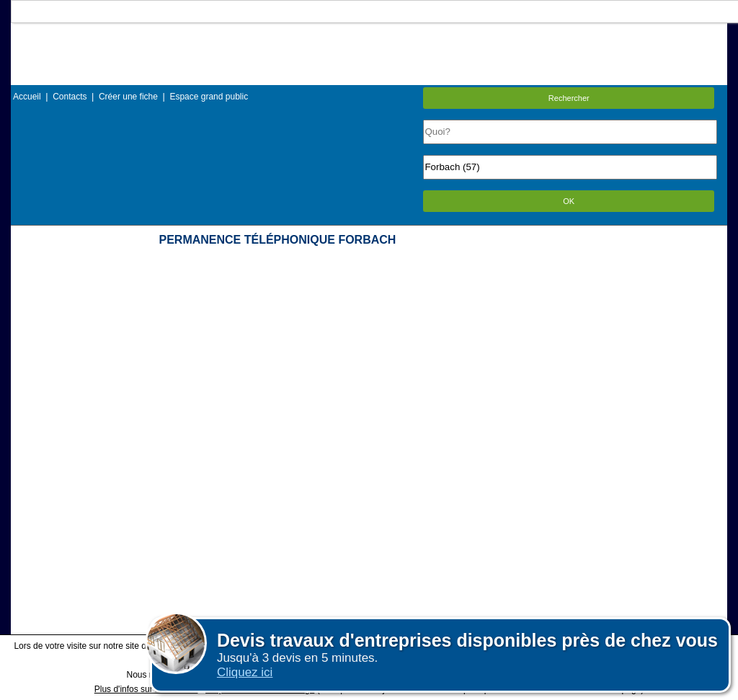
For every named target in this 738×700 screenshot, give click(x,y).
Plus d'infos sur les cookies (146, 689)
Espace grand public (209, 97)
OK (569, 201)
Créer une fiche (128, 97)
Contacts (70, 97)
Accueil (27, 97)
